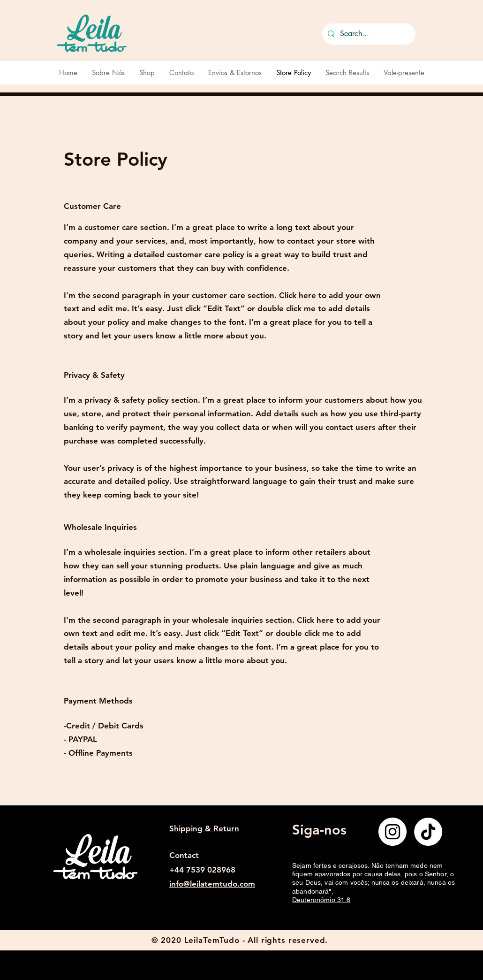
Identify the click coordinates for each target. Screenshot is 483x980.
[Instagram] (392, 832)
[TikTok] (428, 832)
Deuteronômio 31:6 (321, 900)
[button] (441, 32)
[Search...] (368, 34)
